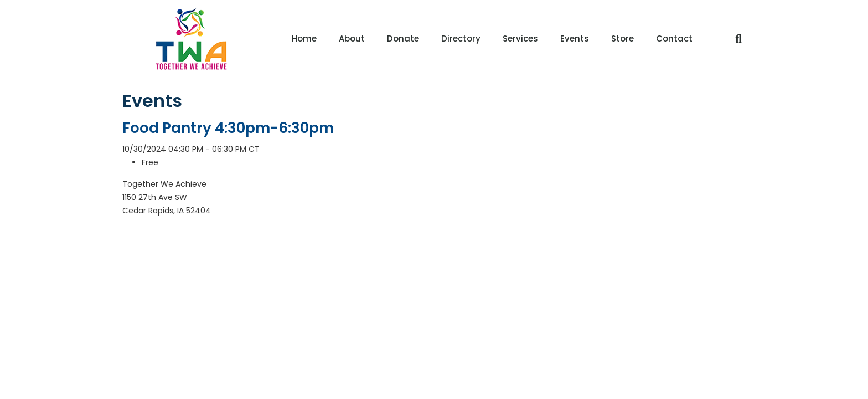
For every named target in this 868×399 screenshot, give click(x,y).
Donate (403, 39)
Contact (674, 39)
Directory (461, 39)
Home (304, 39)
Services (520, 39)
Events (575, 39)
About (352, 39)
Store (622, 39)
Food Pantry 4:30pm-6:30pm (228, 128)
